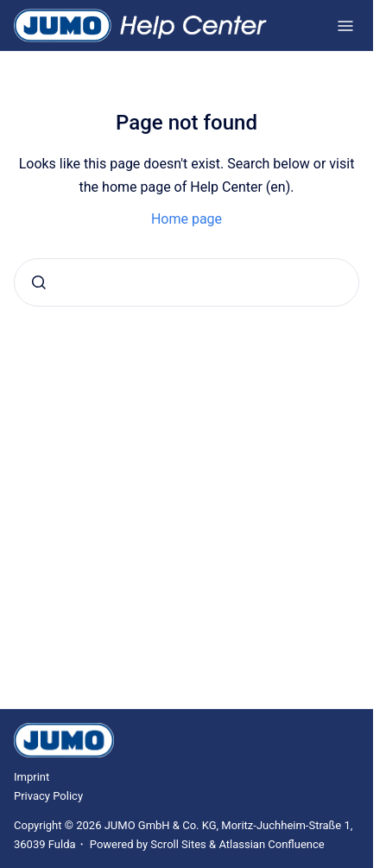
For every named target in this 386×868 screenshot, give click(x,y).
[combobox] (187, 282)
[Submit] (39, 282)
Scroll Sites (178, 844)
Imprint (32, 777)
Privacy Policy (48, 796)
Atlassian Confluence (271, 844)
